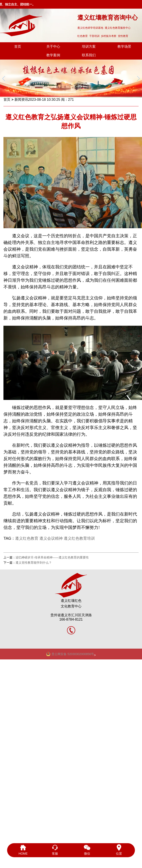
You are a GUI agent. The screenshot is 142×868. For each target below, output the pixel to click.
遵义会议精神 (51, 538)
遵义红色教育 (27, 538)
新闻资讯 (21, 100)
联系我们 (89, 55)
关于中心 (53, 46)
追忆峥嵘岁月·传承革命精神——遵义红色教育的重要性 (52, 557)
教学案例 (53, 55)
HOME (23, 850)
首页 (18, 46)
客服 (55, 850)
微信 (87, 850)
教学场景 (124, 46)
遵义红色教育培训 (79, 538)
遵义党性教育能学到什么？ (34, 563)
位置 (119, 850)
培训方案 (89, 46)
